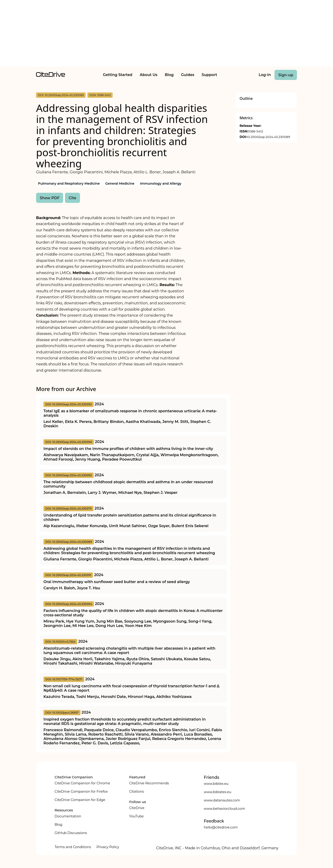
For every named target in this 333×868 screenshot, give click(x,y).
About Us (148, 75)
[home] (51, 76)
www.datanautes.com (222, 800)
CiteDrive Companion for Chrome (82, 783)
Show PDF (50, 198)
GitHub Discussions (71, 833)
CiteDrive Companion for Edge (80, 800)
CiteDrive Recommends (149, 783)
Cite (72, 198)
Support (209, 75)
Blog (169, 75)
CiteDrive (137, 808)
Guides (188, 75)
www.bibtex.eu (216, 784)
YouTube (137, 816)
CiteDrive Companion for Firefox (81, 792)
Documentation (68, 816)
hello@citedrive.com (221, 827)
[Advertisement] (166, 34)
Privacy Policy (108, 847)
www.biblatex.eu (217, 792)
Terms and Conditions (73, 847)
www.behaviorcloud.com (224, 809)
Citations (137, 792)
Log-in (265, 75)
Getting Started (118, 75)
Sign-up (286, 75)
